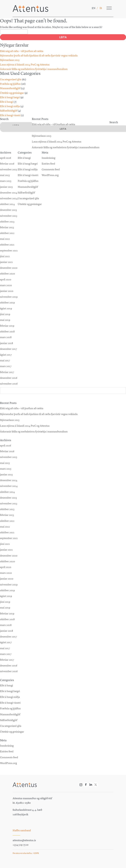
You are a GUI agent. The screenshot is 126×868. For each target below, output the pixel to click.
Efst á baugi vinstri (10, 115)
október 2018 (7, 619)
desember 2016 (9, 666)
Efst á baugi (6, 102)
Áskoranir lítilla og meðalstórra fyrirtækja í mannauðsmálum (34, 69)
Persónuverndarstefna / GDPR (26, 853)
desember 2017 (9, 637)
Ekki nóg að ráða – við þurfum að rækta (22, 51)
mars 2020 (6, 573)
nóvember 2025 (9, 457)
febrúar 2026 (7, 451)
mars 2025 (6, 469)
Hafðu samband (22, 830)
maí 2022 (5, 527)
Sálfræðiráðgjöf (9, 111)
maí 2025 (5, 463)
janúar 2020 (7, 579)
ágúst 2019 (6, 596)
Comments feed (9, 757)
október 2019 (7, 590)
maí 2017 (5, 648)
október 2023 (7, 509)
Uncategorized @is (11, 79)
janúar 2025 (6, 474)
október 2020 (7, 561)
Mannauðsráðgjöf (10, 88)
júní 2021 (5, 544)
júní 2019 (5, 602)
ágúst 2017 (6, 642)
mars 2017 (6, 654)
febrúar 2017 (7, 660)
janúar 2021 (6, 550)
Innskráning (7, 746)
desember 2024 (9, 480)
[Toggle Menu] (109, 8)
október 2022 (7, 521)
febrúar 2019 (7, 614)
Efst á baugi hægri (10, 97)
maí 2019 (5, 608)
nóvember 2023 (9, 503)
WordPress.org (8, 763)
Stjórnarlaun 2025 (10, 60)
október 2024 (7, 492)
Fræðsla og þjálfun (10, 84)
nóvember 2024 (9, 486)
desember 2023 (8, 498)
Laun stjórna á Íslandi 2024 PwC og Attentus (25, 65)
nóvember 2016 (9, 671)
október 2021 (7, 532)
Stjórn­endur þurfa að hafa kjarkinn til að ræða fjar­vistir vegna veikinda (39, 56)
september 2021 (9, 538)
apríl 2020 (6, 567)
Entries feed (7, 751)
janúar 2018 (6, 631)
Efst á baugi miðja (10, 106)
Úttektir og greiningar (12, 93)
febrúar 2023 (7, 515)
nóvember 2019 (9, 585)
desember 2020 (9, 556)
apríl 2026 (5, 446)
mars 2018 (6, 625)
